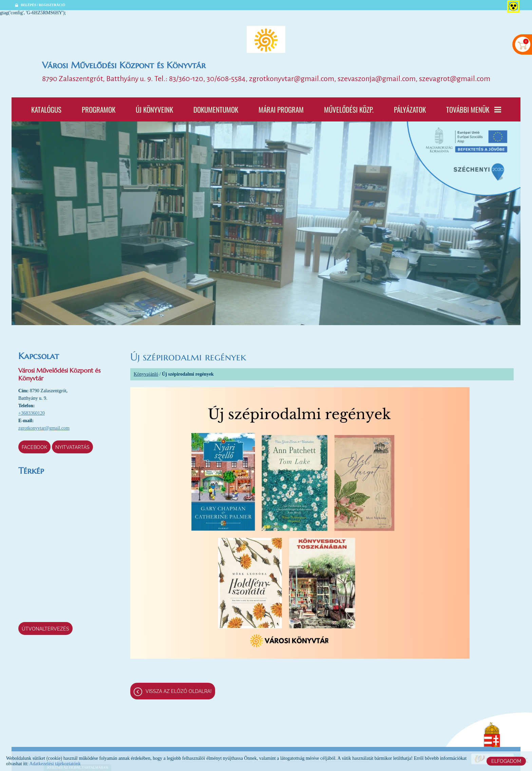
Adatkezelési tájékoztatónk (55, 764)
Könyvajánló (146, 374)
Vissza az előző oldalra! (179, 691)
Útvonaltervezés (45, 629)
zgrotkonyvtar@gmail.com (44, 428)
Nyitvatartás (72, 447)
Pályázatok (410, 109)
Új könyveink (154, 109)
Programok (99, 109)
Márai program (281, 109)
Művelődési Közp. (349, 109)
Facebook (34, 447)
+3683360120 (32, 413)
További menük (474, 109)
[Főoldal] (266, 39)
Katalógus (46, 109)
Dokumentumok (216, 109)
